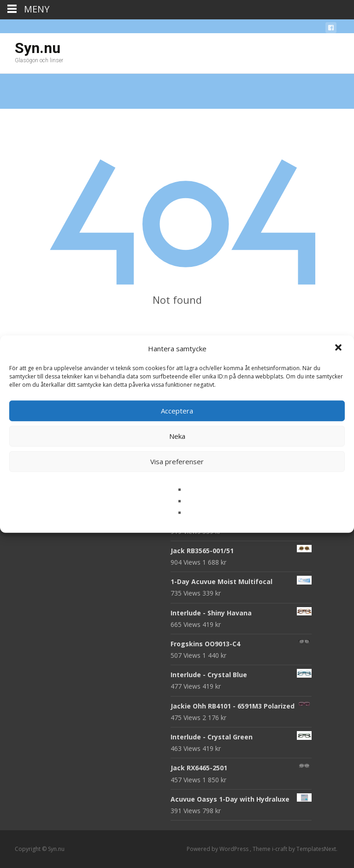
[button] (339, 348)
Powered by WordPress (218, 849)
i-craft (280, 849)
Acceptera (177, 411)
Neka (177, 436)
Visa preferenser (177, 461)
